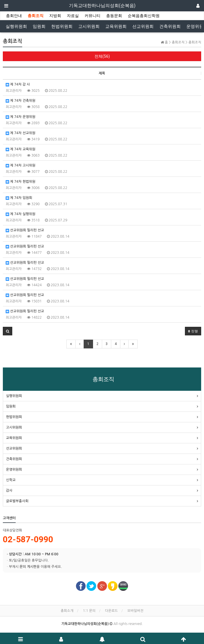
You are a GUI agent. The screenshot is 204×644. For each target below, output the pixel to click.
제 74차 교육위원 (20, 149)
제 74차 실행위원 (20, 214)
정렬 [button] (193, 331)
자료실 (73, 16)
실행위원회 (16, 26)
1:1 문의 (89, 611)
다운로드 (111, 611)
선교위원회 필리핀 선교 (25, 230)
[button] (8, 331)
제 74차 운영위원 (20, 117)
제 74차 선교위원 (20, 133)
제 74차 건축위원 (20, 101)
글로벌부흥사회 (17, 501)
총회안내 (14, 16)
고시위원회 (89, 26)
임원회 (39, 26)
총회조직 (36, 16)
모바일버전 (135, 611)
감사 (9, 491)
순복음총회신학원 (144, 16)
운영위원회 (14, 470)
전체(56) (102, 56)
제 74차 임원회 (19, 198)
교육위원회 (116, 26)
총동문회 (114, 16)
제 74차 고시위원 (20, 166)
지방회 (55, 16)
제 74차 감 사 (18, 85)
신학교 (11, 480)
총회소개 (67, 611)
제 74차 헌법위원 (20, 182)
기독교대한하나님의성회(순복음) (102, 6)
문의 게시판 (28, 567)
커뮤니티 (92, 16)
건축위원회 (170, 26)
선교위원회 (143, 26)
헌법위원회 (62, 26)
